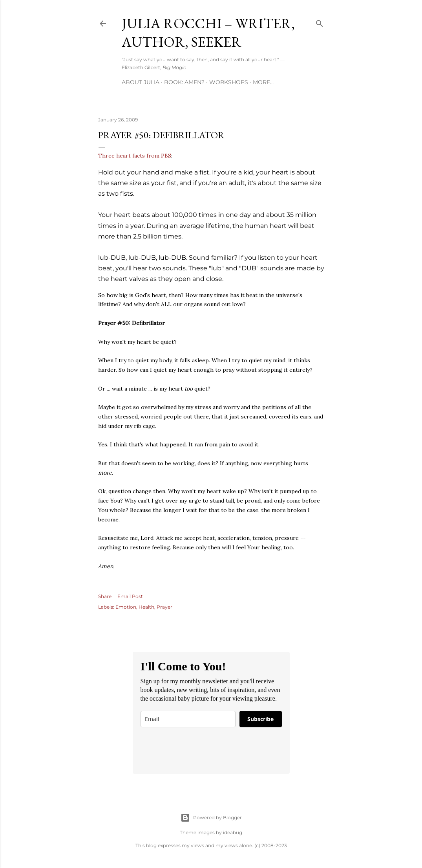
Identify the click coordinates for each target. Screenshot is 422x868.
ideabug (233, 832)
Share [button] (105, 596)
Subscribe (260, 719)
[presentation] (200, 751)
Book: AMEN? (184, 82)
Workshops (229, 82)
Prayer (164, 607)
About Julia (141, 82)
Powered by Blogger (211, 818)
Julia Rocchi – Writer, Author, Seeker (208, 33)
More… (263, 82)
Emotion (126, 607)
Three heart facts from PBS (135, 156)
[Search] (320, 22)
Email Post (130, 596)
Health (146, 607)
